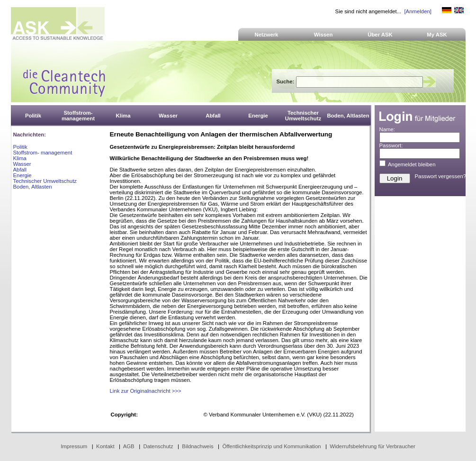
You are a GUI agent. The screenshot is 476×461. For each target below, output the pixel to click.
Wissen (323, 35)
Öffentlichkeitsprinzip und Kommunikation (271, 446)
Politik (20, 147)
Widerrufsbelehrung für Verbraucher (373, 446)
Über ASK (380, 35)
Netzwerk (267, 35)
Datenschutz (158, 446)
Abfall (20, 170)
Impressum (74, 446)
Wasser (22, 164)
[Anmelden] (418, 11)
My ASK (437, 35)
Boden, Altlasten (33, 187)
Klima (20, 158)
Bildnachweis (198, 446)
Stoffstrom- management (43, 153)
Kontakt (105, 446)
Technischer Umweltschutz (45, 181)
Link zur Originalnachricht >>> (146, 391)
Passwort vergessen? (441, 176)
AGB (129, 446)
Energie (22, 175)
